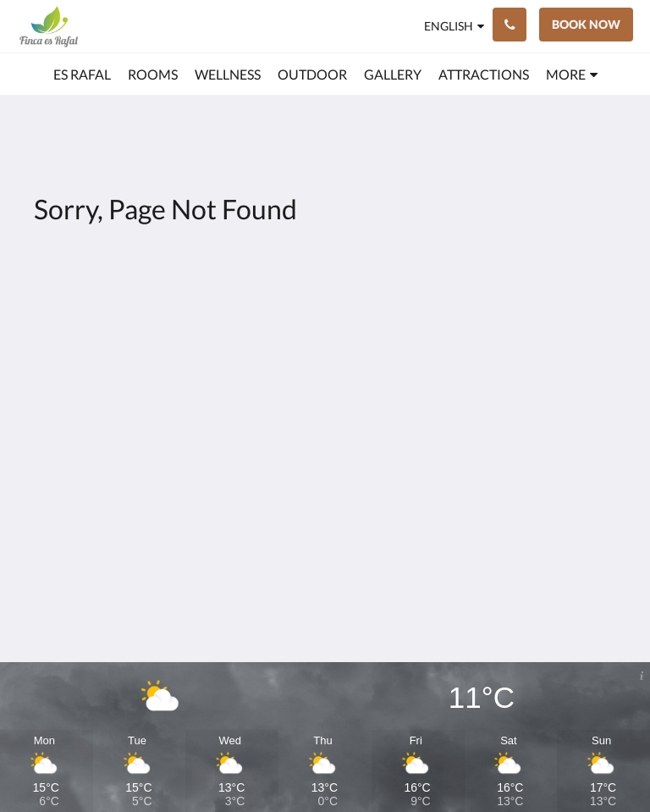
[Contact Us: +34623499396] (510, 25)
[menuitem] (82, 75)
